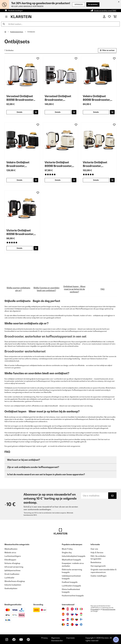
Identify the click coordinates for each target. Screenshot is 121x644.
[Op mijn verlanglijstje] (38, 58)
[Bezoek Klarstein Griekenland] (81, 625)
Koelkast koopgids (70, 582)
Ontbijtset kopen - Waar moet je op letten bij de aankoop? (74, 289)
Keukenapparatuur (17, 32)
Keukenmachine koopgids (73, 596)
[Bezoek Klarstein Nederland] (68, 624)
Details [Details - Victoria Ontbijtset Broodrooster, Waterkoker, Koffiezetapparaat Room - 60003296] (96, 180)
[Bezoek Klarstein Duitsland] (63, 609)
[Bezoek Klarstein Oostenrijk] (68, 609)
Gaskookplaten (11, 588)
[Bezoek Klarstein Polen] (63, 619)
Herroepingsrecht (98, 566)
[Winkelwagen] (115, 17)
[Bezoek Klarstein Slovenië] (77, 624)
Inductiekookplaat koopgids (74, 556)
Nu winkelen (93, 4)
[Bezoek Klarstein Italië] (81, 609)
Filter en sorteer (107, 50)
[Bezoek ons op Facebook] (14, 640)
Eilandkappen (10, 560)
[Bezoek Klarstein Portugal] (72, 624)
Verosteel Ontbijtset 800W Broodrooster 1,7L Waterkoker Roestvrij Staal (20, 98)
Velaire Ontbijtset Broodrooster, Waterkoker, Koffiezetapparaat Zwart (19, 164)
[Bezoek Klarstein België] (63, 624)
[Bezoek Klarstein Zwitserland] (72, 609)
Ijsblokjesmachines (12, 570)
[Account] (104, 17)
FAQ (103, 289)
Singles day (67, 552)
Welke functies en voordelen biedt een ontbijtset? (46, 289)
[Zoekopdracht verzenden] (4, 24)
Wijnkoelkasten (11, 549)
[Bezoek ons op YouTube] (21, 640)
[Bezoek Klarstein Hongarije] (81, 614)
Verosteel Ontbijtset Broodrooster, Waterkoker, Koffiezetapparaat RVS (60, 98)
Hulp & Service (97, 552)
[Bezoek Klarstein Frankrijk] (77, 609)
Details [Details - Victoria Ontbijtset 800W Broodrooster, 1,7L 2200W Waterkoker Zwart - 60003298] (20, 248)
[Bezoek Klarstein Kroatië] (68, 619)
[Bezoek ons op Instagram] (7, 640)
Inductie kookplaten (13, 585)
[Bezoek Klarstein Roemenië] (72, 619)
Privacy (44, 638)
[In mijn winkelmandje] (36, 112)
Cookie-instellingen (99, 576)
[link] (22, 74)
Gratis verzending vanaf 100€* (105, 10)
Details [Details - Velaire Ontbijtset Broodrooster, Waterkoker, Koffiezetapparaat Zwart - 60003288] (20, 180)
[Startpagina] (7, 32)
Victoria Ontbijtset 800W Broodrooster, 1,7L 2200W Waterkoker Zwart (22, 232)
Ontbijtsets (31, 32)
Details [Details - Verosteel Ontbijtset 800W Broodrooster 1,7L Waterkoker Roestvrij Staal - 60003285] (20, 112)
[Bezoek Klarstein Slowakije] (72, 614)
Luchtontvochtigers (13, 556)
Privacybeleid (95, 609)
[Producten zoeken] (60, 24)
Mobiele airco (10, 552)
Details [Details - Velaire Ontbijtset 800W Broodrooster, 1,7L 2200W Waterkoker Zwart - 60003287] (96, 112)
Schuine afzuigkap (12, 563)
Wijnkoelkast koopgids (71, 560)
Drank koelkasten (12, 574)
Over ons (94, 549)
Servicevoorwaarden (109, 609)
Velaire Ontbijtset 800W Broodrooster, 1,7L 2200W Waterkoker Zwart (99, 98)
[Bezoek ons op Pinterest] (28, 640)
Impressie (70, 638)
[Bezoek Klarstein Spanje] (63, 614)
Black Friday (67, 549)
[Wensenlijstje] (109, 17)
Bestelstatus (96, 562)
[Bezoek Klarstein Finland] (81, 619)
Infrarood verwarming (14, 567)
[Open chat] (116, 640)
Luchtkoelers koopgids (71, 586)
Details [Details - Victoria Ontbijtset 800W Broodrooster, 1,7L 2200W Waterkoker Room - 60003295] (58, 180)
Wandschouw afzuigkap (15, 581)
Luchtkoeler (9, 578)
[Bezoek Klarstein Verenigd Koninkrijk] (68, 614)
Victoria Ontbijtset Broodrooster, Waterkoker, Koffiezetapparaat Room (95, 164)
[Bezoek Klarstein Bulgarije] (77, 619)
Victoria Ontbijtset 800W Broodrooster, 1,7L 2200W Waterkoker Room (60, 164)
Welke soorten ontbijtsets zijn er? (18, 289)
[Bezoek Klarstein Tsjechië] (77, 614)
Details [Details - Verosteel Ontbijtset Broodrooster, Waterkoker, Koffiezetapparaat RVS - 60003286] (58, 112)
